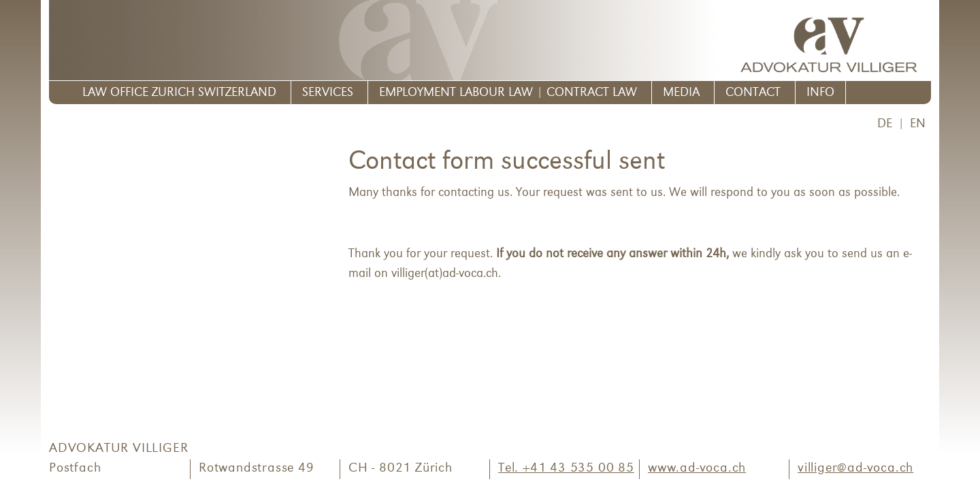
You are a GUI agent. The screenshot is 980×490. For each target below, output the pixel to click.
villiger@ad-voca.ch (855, 469)
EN (918, 124)
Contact (753, 93)
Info (820, 93)
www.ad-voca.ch (697, 469)
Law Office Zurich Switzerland (179, 93)
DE (885, 124)
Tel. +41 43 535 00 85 (566, 469)
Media (681, 93)
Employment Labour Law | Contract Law (508, 93)
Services (328, 93)
